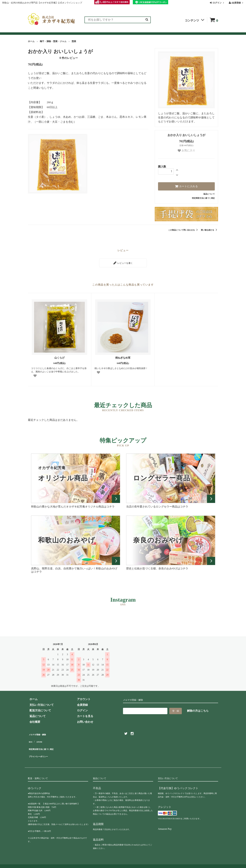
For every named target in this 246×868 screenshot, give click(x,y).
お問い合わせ (147, 31)
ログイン (217, 3)
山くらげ (59, 356)
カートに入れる (186, 186)
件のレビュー (69, 58)
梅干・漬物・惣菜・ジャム (53, 41)
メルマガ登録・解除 (40, 732)
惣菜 (74, 41)
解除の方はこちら (198, 709)
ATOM (39, 738)
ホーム (31, 41)
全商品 (32, 31)
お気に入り (186, 151)
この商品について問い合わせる (183, 230)
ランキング (47, 31)
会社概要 (165, 31)
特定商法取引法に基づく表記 (45, 744)
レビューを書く (123, 262)
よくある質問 (126, 31)
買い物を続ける (209, 230)
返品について (209, 194)
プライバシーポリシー (41, 749)
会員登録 (236, 3)
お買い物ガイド (104, 31)
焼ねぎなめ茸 (123, 356)
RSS (30, 738)
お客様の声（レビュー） (74, 31)
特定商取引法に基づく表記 (203, 198)
